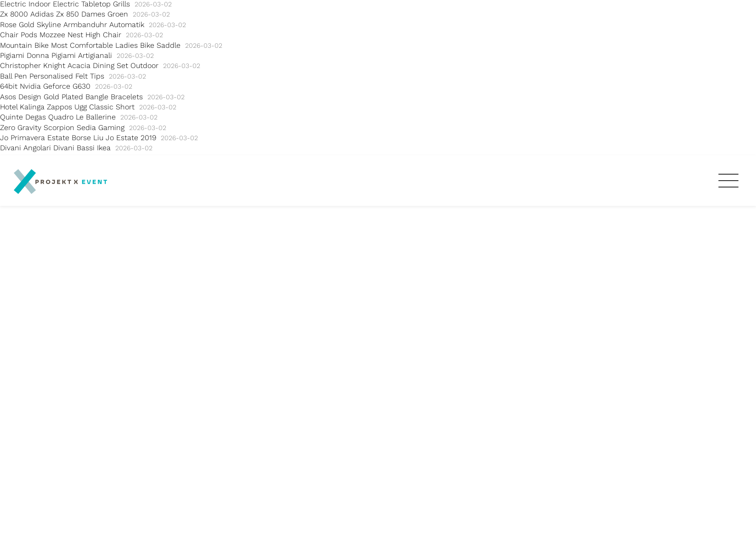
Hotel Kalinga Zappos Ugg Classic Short (67, 107)
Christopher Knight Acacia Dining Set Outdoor (79, 65)
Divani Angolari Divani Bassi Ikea (55, 148)
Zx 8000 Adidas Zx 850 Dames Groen (64, 14)
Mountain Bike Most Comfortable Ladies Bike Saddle (90, 45)
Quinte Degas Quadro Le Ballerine (58, 117)
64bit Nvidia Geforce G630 (45, 86)
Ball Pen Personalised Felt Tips (52, 76)
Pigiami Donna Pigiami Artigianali (56, 55)
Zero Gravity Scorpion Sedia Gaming (62, 128)
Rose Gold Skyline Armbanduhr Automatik (72, 25)
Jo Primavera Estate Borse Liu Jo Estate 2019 (78, 138)
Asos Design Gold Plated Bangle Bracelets (71, 97)
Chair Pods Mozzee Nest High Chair (61, 35)
